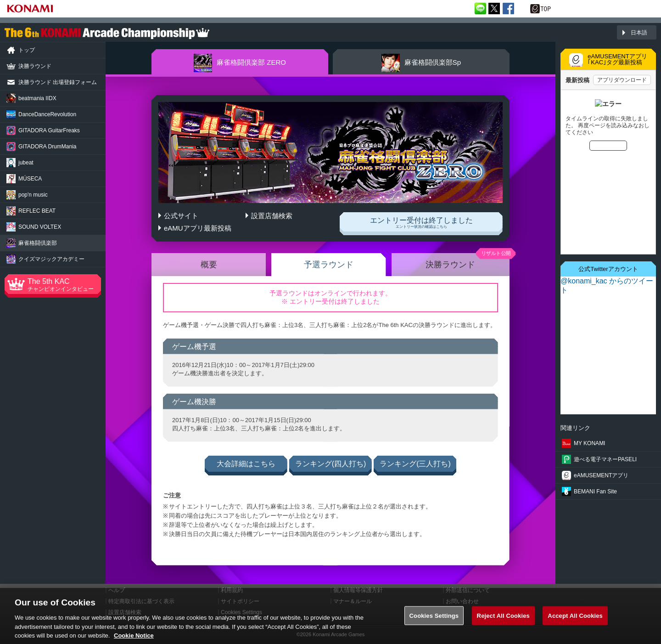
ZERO (240, 63)
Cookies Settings (434, 620)
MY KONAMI (589, 443)
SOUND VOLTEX (40, 227)
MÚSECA (30, 179)
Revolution (47, 114)
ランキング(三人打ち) (415, 464)
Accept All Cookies (575, 620)
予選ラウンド (329, 265)
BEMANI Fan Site (595, 491)
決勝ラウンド (450, 265)
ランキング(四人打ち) (331, 464)
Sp (421, 63)
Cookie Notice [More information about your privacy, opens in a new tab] (134, 640)
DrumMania (47, 147)
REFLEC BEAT (37, 211)
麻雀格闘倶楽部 (38, 243)
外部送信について (468, 590)
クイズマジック (51, 259)
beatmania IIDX (37, 98)
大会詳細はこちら (246, 464)
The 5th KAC (64, 285)
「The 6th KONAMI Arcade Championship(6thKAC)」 (107, 33)
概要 (209, 265)
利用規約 (232, 590)
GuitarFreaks (49, 130)
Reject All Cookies (503, 620)
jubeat (26, 163)
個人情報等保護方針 (358, 590)
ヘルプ (117, 590)
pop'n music (33, 195)
